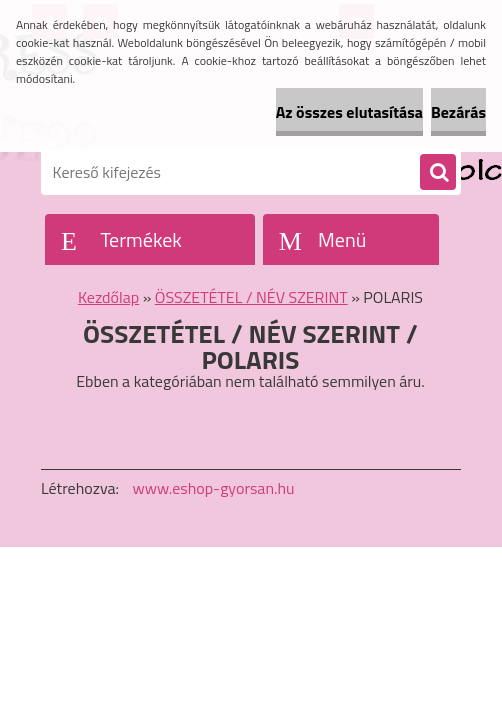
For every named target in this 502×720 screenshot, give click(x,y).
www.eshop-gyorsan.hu (214, 488)
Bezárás (458, 112)
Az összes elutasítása (349, 112)
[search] (438, 173)
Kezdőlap (108, 297)
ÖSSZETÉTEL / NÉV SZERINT (251, 297)
